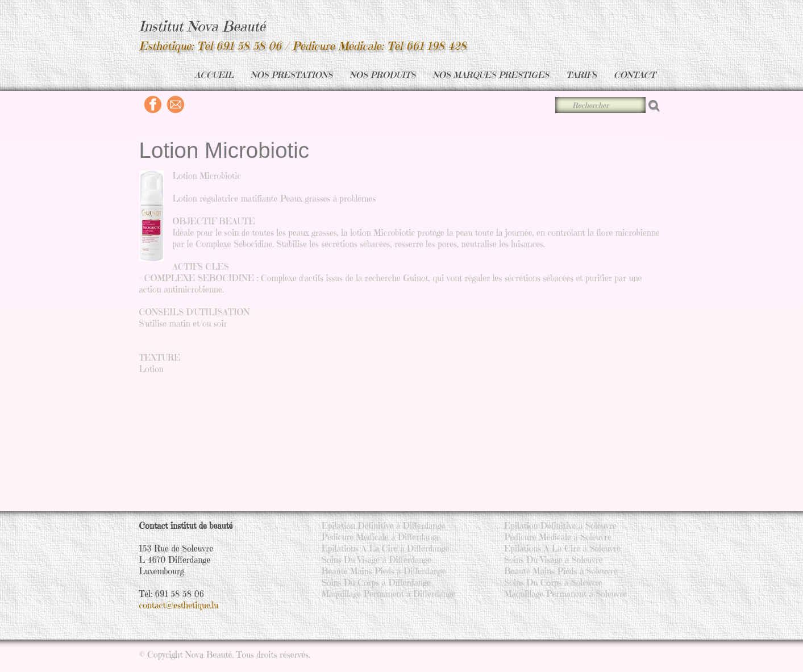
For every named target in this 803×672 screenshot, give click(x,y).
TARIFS (581, 75)
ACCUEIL (214, 75)
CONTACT (635, 75)
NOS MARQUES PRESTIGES (491, 75)
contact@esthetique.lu (179, 605)
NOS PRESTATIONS (292, 75)
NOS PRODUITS (382, 75)
